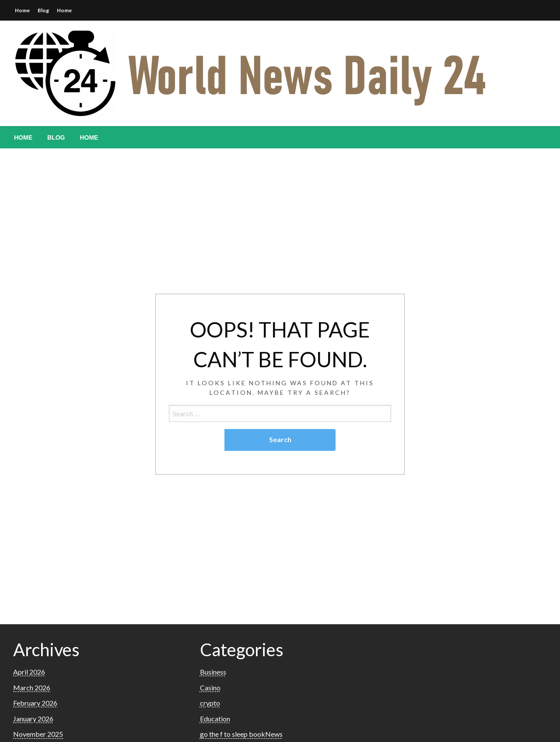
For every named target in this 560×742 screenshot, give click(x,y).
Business (213, 672)
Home (22, 10)
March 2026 (32, 687)
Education (215, 719)
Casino (210, 687)
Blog (43, 10)
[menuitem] (23, 137)
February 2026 (35, 703)
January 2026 (33, 719)
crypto (210, 703)
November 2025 (38, 734)
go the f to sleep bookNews (241, 734)
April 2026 (29, 672)
